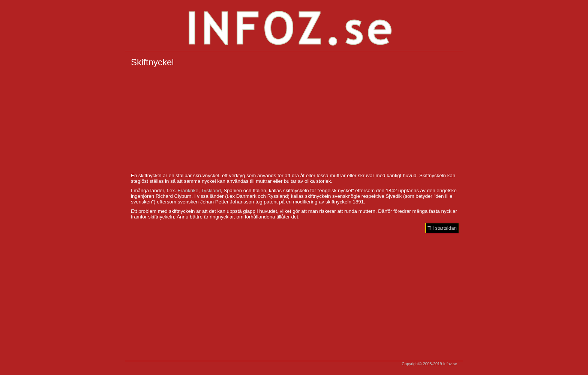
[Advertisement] (294, 120)
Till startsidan (442, 228)
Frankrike (188, 191)
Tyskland (211, 191)
